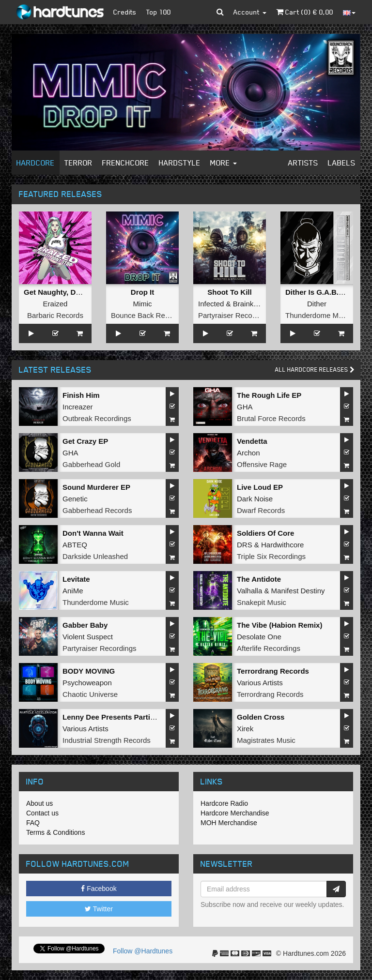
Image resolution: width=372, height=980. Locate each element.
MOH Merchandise (229, 823)
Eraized (55, 304)
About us (39, 803)
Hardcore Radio (224, 803)
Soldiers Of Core (265, 533)
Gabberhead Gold (91, 464)
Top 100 (159, 12)
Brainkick (248, 304)
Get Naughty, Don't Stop (65, 292)
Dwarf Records (261, 510)
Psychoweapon (87, 683)
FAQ (33, 823)
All (315, 369)
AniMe (73, 591)
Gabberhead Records (97, 510)
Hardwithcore (282, 545)
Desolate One (259, 637)
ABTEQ (75, 545)
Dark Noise (255, 499)
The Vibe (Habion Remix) (279, 625)
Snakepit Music (262, 602)
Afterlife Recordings (269, 648)
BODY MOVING (89, 671)
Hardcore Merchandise (235, 813)
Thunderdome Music (318, 315)
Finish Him (81, 395)
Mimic (142, 304)
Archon (248, 453)
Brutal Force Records (271, 418)
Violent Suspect (88, 637)
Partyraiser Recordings (235, 315)
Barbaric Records (55, 315)
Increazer (78, 407)
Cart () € (305, 12)
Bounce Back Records (147, 315)
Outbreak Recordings (97, 418)
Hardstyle (180, 163)
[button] (220, 12)
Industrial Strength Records (107, 740)
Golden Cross (261, 717)
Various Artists (260, 683)
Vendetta (252, 441)
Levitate (76, 579)
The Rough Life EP (269, 395)
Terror (78, 163)
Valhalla (249, 591)
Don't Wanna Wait (93, 533)
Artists (303, 163)
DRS (245, 545)
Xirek (245, 729)
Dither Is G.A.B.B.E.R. (323, 292)
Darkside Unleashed (95, 556)
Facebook (99, 889)
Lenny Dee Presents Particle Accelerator (132, 717)
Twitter (99, 909)
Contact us (42, 813)
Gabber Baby (85, 625)
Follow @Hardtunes (143, 951)
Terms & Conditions (55, 832)
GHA (245, 407)
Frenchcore (126, 163)
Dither (317, 304)
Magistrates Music (266, 740)
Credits (125, 12)
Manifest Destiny (298, 591)
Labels (342, 163)
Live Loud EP (260, 487)
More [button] (224, 163)
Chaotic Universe (90, 694)
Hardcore (36, 163)
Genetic (75, 499)
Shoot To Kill (229, 292)
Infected (211, 304)
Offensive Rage (262, 464)
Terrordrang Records (273, 671)
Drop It (142, 292)
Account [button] (250, 12)
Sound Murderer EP (96, 487)
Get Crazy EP (85, 441)
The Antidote (259, 579)
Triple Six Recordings (271, 556)
